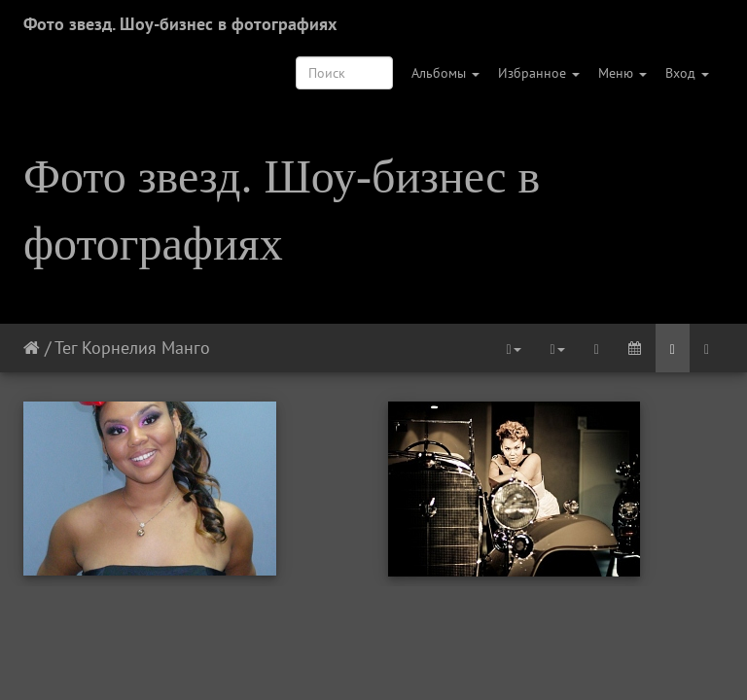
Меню (622, 73)
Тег (66, 348)
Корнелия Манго (146, 348)
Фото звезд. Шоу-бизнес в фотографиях (180, 24)
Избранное (539, 73)
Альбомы (445, 73)
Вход (687, 73)
